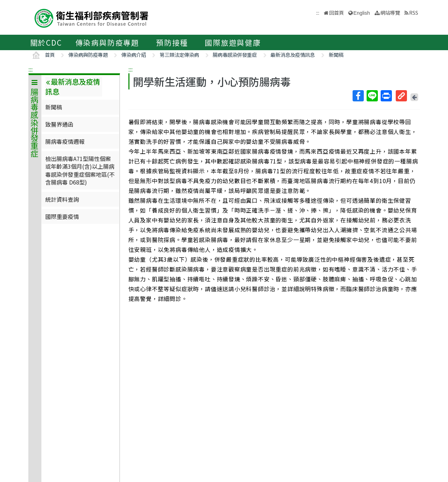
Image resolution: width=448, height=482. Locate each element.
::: (31, 69)
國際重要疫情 (62, 216)
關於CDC (46, 42)
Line (372, 96)
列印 (386, 96)
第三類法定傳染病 (179, 55)
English (362, 13)
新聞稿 (336, 55)
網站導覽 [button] (390, 12)
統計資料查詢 (62, 199)
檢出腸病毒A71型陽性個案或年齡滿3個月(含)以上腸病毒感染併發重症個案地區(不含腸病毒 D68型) (80, 170)
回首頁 (336, 12)
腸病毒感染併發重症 (235, 55)
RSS (414, 12)
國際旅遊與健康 (233, 42)
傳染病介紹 (134, 55)
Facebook (358, 96)
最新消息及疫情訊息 (293, 55)
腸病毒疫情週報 (65, 141)
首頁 (50, 55)
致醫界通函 (59, 124)
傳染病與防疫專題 (107, 42)
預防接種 (172, 42)
